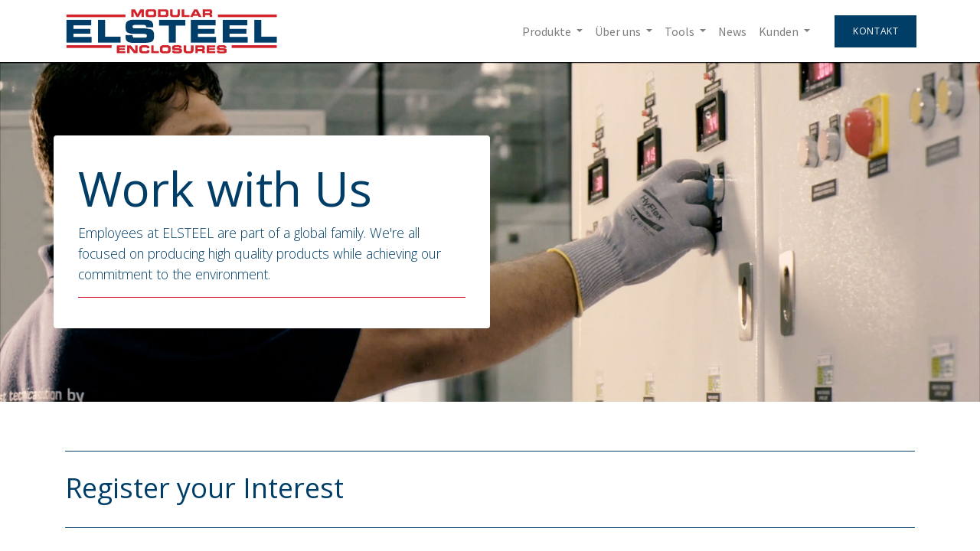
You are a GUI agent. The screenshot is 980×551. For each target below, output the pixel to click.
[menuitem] (731, 31)
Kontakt (874, 31)
